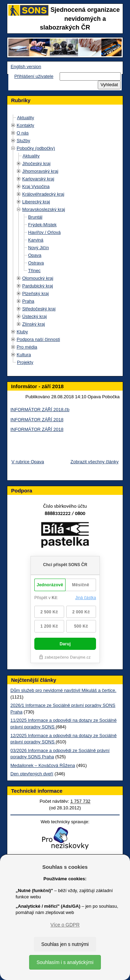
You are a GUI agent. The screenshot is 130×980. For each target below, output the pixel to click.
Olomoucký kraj (38, 278)
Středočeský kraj (39, 309)
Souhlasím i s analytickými (65, 962)
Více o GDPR (65, 925)
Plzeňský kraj (36, 293)
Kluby (22, 332)
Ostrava (36, 263)
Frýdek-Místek (42, 225)
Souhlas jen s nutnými (65, 944)
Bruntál (35, 217)
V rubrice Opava (28, 462)
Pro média (27, 347)
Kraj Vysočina (36, 186)
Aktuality (25, 118)
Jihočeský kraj (36, 164)
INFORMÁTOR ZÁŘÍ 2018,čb (40, 410)
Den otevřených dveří (32, 774)
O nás (23, 133)
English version (26, 67)
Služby (23, 141)
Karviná (36, 240)
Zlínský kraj (34, 324)
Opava (35, 255)
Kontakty (25, 125)
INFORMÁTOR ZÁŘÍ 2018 (37, 420)
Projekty (25, 362)
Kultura (24, 355)
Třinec (34, 271)
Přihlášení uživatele (34, 76)
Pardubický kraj (38, 286)
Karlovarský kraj (38, 179)
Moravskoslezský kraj (44, 209)
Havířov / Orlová (44, 232)
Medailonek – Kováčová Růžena (43, 765)
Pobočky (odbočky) (36, 148)
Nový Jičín (38, 248)
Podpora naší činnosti (38, 339)
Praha (28, 301)
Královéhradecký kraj (43, 194)
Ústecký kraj (34, 316)
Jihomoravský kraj (40, 171)
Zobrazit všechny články (94, 462)
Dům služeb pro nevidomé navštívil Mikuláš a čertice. (63, 690)
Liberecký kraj (36, 202)
